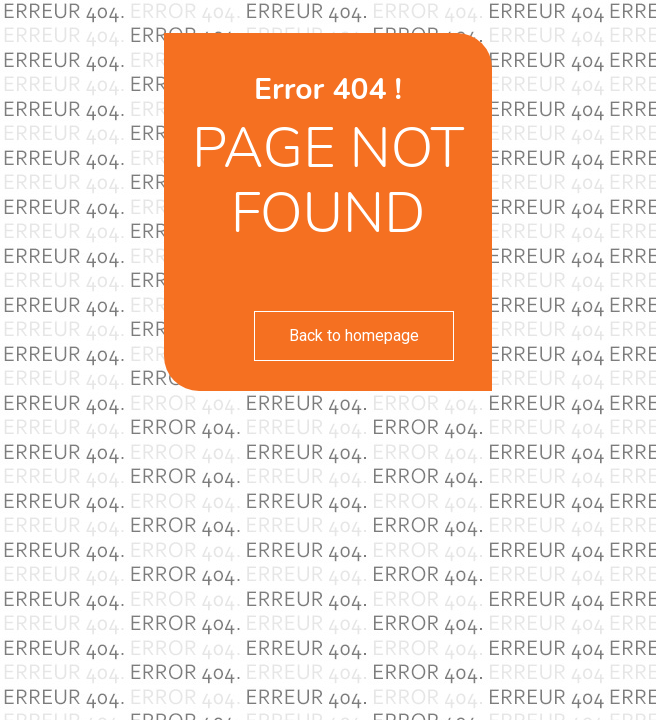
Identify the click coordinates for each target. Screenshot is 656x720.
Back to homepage (354, 335)
